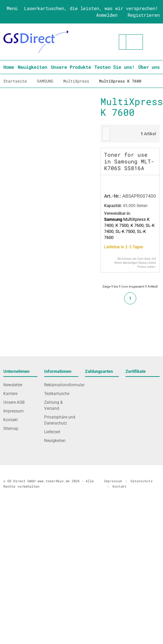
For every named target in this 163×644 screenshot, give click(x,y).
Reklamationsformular (61, 385)
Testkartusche (57, 394)
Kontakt (11, 420)
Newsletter (13, 385)
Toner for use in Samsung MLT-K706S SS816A (129, 161)
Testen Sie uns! (114, 67)
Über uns (149, 67)
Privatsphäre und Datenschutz (60, 420)
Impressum (14, 411)
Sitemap (11, 429)
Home (9, 67)
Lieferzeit (52, 432)
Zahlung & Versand (53, 405)
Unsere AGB (14, 402)
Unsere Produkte (71, 67)
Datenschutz (142, 481)
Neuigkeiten (32, 67)
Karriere (10, 394)
